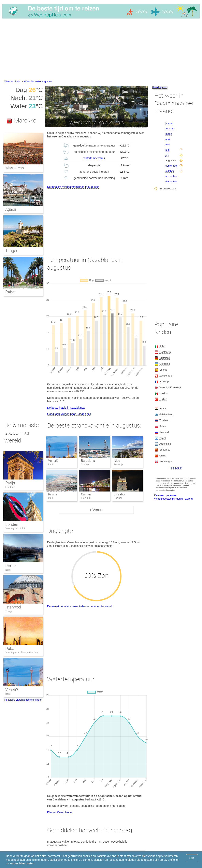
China (163, 456)
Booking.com (160, 87)
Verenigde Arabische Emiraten (22, 652)
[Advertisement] (101, 50)
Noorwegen (166, 461)
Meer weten (27, 863)
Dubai (10, 648)
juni (167, 150)
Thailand (164, 420)
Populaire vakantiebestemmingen (23, 700)
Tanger (11, 251)
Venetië (53, 461)
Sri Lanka (165, 450)
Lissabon (120, 494)
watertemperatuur (94, 158)
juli (167, 155)
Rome (10, 566)
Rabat (10, 292)
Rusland (164, 432)
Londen (12, 524)
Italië (8, 570)
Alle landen (176, 468)
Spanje (163, 370)
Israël (163, 438)
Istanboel (13, 607)
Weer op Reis (12, 81)
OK (192, 858)
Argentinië (165, 444)
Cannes (86, 494)
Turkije (9, 611)
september (172, 166)
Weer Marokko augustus (38, 81)
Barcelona (88, 461)
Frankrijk (10, 487)
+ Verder (96, 510)
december (171, 181)
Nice (117, 461)
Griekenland (166, 414)
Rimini (53, 494)
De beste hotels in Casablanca (66, 408)
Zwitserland (166, 376)
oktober (170, 171)
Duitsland (165, 358)
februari (170, 128)
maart (169, 134)
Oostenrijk (165, 352)
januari (169, 123)
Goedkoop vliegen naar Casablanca (69, 414)
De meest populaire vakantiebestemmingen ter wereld (80, 606)
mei (168, 144)
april (168, 139)
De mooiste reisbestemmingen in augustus (73, 187)
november (171, 176)
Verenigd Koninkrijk (16, 528)
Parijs (10, 483)
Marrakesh (15, 168)
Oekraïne (165, 364)
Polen (163, 426)
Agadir (11, 209)
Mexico (163, 393)
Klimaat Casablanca (59, 812)
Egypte (163, 408)
